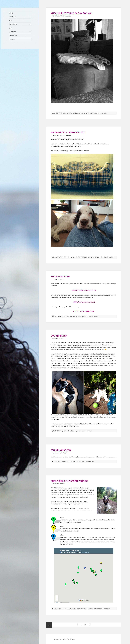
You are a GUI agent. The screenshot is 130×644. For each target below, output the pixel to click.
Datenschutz (13, 35)
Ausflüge (71, 609)
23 (86, 624)
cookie (87, 113)
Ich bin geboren (61, 450)
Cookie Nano (59, 336)
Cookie (65, 462)
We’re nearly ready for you (68, 132)
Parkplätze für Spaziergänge (69, 481)
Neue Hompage (60, 277)
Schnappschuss (79, 113)
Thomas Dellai (68, 113)
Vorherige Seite (49, 625)
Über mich (12, 17)
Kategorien (12, 32)
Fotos (11, 21)
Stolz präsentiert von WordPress (64, 639)
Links (10, 28)
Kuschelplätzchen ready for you (72, 13)
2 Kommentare (88, 431)
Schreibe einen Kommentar (99, 113)
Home (11, 13)
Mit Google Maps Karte (80, 609)
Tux (65, 316)
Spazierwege (13, 24)
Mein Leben (78, 257)
